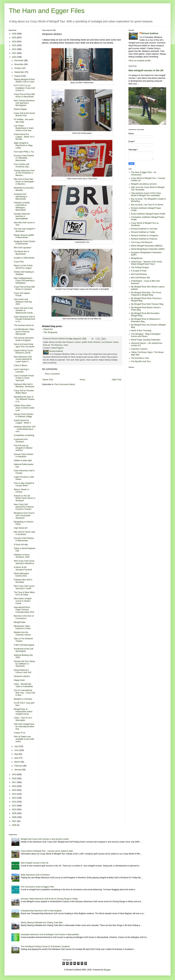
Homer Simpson (94, 342)
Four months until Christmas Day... (22, 165)
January (18, 770)
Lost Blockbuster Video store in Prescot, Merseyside (24, 332)
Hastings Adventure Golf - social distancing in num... (25, 429)
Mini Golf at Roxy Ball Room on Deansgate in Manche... (24, 182)
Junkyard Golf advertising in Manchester (21, 196)
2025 (14, 38)
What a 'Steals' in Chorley (21, 491)
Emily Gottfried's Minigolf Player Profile (148, 214)
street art (47, 345)
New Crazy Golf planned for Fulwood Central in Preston (24, 507)
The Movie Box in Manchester (22, 253)
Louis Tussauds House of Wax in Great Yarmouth (24, 378)
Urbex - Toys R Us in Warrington (23, 719)
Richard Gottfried (150, 33)
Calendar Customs (139, 349)
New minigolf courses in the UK (146, 70)
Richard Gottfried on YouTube (144, 229)
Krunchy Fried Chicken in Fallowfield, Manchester (24, 158)
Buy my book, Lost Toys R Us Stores (147, 205)
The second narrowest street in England (24, 339)
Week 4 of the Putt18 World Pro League (23, 267)
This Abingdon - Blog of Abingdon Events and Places (146, 335)
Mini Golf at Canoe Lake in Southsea (25, 533)
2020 (14, 57)
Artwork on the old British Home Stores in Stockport (25, 498)
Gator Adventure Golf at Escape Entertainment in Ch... (24, 319)
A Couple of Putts (139, 271)
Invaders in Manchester (24, 258)
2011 (14, 806)
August (18, 76)
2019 (14, 774)
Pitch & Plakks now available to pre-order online (24, 739)
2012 (14, 802)
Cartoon (78, 342)
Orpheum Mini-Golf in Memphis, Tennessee (24, 385)
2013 (14, 798)
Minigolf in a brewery (23, 699)
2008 (14, 817)
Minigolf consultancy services (144, 184)
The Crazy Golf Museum (142, 242)
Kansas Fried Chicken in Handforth (24, 455)
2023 (14, 45)
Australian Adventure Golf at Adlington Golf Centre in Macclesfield (50, 934)
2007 (14, 821)
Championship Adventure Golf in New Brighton (41, 911)
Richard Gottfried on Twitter (143, 232)
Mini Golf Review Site (140, 278)
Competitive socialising (24, 435)
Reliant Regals (20, 109)
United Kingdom (57, 348)
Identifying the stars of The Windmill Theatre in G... (24, 399)
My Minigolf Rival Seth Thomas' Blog (147, 304)
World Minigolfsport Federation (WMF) (148, 249)
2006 (14, 825)
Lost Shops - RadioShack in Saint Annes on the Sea (24, 128)
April (17, 758)
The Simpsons (50, 332)
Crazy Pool (19, 262)
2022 (14, 49)
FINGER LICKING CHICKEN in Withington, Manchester (22, 206)
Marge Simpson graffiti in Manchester (24, 236)
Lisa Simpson (107, 342)
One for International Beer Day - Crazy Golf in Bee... (24, 693)
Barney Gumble (55, 342)
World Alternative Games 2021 (21, 575)
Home (82, 380)
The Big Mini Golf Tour (141, 361)
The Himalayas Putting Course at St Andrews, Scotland (45, 946)
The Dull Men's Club (140, 358)
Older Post (117, 380)
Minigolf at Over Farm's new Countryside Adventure (24, 515)
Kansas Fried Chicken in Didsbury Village (24, 415)
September (19, 72)
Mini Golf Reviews (139, 274)
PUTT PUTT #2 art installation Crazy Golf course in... (24, 88)
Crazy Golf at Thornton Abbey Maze (24, 392)
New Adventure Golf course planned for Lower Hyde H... (23, 359)
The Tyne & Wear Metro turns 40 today (24, 594)
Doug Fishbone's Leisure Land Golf (23, 671)
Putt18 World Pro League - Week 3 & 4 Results (24, 137)
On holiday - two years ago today (24, 121)
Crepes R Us (20, 733)
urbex (66, 345)
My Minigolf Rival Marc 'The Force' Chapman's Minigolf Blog (146, 294)
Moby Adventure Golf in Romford (35, 875)
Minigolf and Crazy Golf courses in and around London (45, 839)
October (18, 68)
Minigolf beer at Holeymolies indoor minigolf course (23, 712)
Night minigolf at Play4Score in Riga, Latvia (23, 145)
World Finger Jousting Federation (146, 340)
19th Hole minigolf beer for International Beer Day (24, 726)
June (17, 750)
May (16, 754)
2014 (14, 794)
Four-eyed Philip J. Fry (24, 152)
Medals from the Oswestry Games (22, 634)
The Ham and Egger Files (47, 11)
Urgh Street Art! (21, 528)
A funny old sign (21, 544)
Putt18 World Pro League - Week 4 (22, 422)
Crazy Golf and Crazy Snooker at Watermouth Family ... (24, 310)
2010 (14, 809)
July (16, 746)
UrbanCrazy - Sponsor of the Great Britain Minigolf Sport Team (146, 263)
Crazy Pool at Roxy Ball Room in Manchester (24, 95)
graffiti (84, 342)
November (19, 64)
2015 (14, 790)
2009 (14, 813)
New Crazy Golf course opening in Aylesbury (24, 562)
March (17, 762)
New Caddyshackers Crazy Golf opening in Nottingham (24, 281)
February (19, 766)
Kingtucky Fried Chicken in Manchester (25, 243)
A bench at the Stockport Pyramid (23, 568)
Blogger (107, 970)
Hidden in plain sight (23, 460)
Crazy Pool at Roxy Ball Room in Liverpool (24, 288)
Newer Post (48, 380)
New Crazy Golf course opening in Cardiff (24, 587)
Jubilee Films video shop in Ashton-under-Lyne (24, 408)
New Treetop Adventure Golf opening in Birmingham (24, 103)
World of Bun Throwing (141, 331)
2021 (14, 53)
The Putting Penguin (140, 267)
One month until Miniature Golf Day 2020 (23, 302)
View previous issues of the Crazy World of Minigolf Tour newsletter (146, 194)
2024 (14, 42)
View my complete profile (140, 61)
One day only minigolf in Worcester (24, 230)
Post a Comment (52, 374)
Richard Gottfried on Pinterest (144, 239)
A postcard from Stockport (21, 441)
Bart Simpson (68, 342)
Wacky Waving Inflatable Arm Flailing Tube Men (42, 923)
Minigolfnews (137, 258)
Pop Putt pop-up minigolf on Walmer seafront (23, 448)
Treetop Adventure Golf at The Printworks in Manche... (24, 173)
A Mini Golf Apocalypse (24, 645)
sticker (116, 342)
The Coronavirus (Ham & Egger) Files (37, 887)
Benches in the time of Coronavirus (24, 617)
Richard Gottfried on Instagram (145, 236)
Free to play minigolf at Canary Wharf (24, 484)
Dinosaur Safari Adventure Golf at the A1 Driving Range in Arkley (49, 899)
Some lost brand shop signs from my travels (24, 345)
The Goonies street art (24, 325)
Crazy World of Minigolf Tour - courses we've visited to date (47, 851)
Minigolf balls (20, 622)
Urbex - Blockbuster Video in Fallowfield (23, 685)
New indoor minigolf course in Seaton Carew (23, 601)
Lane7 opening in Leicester (21, 371)
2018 (14, 778)
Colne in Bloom (21, 365)
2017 (14, 782)
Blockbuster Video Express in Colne (22, 627)
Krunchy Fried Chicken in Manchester (24, 539)
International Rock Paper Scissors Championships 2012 (24, 610)
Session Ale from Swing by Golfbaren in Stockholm (24, 664)
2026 (14, 34)
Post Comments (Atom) (65, 384)
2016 (14, 786)
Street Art (48, 329)
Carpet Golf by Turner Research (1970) (23, 352)
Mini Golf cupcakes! (23, 248)
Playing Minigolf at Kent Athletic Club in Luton (24, 81)
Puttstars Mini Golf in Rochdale (23, 581)
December (19, 60)
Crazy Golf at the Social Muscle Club (24, 114)
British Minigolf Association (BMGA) (147, 246)
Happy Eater (19, 680)
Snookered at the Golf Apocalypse (24, 650)
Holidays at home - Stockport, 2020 (22, 556)
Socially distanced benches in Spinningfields (22, 216)
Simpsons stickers (22, 676)
